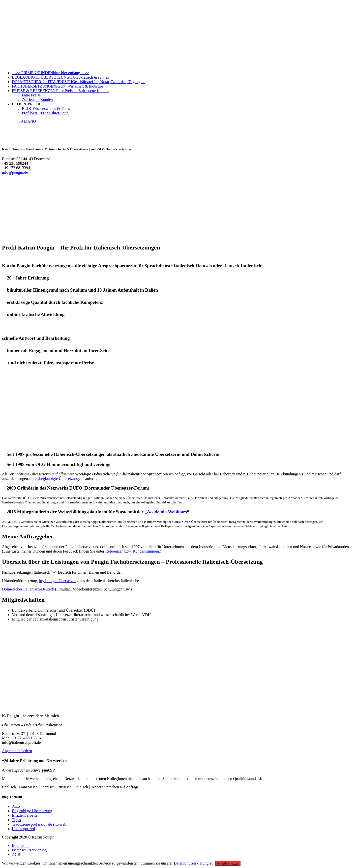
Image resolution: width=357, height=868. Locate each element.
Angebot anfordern (17, 751)
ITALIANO (27, 121)
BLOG (46, 108)
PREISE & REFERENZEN (61, 91)
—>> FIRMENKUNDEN (51, 73)
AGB (16, 854)
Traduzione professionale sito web (39, 824)
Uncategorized (23, 829)
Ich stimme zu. (228, 863)
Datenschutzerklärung (29, 850)
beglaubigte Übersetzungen (61, 479)
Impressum (21, 846)
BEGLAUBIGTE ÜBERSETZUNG (61, 77)
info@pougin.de (15, 172)
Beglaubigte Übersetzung (32, 811)
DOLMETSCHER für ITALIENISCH (79, 82)
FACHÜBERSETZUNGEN (58, 86)
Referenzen (114, 551)
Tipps (16, 820)
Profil (46, 113)
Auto (16, 806)
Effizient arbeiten (26, 815)
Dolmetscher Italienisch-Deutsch (28, 589)
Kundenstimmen (146, 551)
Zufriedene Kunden (37, 100)
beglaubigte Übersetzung (59, 581)
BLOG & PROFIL (27, 104)
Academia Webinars (167, 512)
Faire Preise (31, 95)
